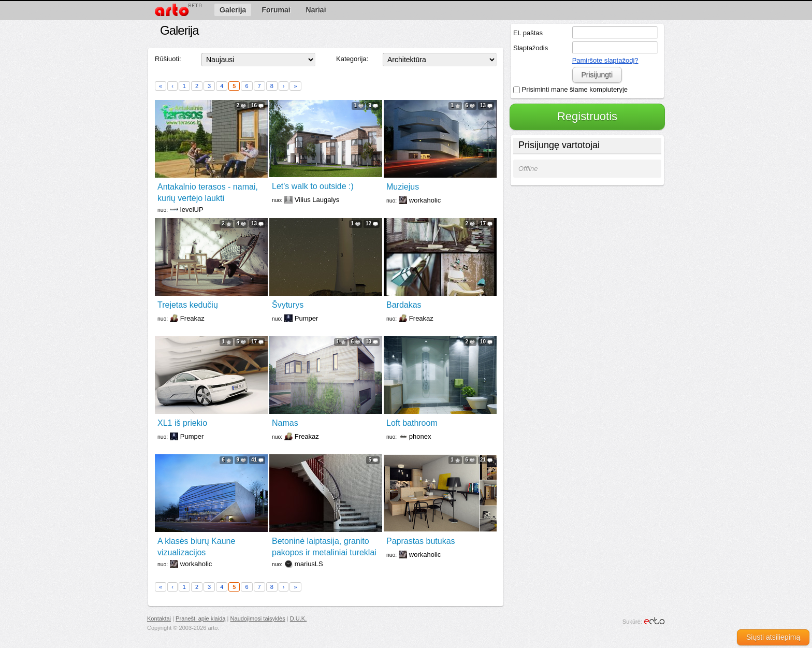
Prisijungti (597, 75)
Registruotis (587, 116)
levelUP (192, 210)
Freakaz (192, 318)
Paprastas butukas (421, 541)
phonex (420, 436)
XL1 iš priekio (182, 423)
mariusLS (309, 564)
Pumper (307, 318)
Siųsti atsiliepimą (773, 637)
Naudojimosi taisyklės (258, 618)
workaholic (425, 200)
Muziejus (403, 187)
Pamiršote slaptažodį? (605, 60)
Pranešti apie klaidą (200, 618)
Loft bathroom (412, 423)
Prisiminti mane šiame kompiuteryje (570, 89)
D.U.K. (299, 618)
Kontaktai (159, 618)
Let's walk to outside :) (313, 186)
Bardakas (404, 305)
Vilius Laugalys (317, 200)
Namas (285, 423)
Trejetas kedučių (188, 305)
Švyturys (288, 305)
